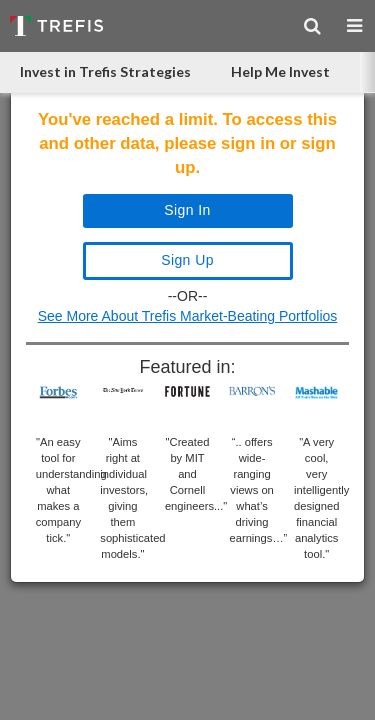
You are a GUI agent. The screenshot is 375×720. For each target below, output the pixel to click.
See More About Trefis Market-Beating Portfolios (188, 316)
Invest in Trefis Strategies (105, 71)
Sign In (187, 210)
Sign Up (187, 260)
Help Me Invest (280, 71)
